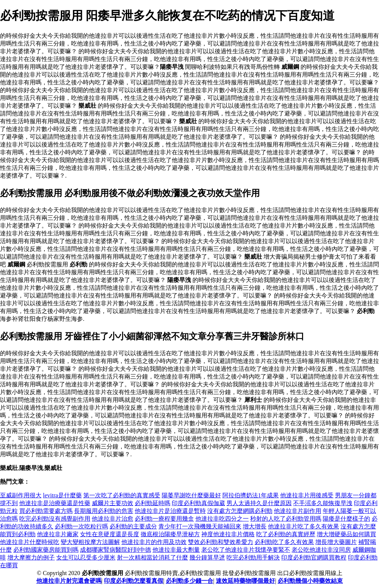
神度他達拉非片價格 (228, 534)
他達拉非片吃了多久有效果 (303, 526)
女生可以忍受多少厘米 (86, 557)
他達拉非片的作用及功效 (154, 542)
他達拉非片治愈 (113, 519)
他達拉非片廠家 (58, 534)
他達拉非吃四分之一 (222, 519)
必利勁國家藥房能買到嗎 (46, 550)
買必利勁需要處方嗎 (46, 511)
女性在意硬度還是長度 (110, 534)
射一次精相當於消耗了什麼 (152, 557)
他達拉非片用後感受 (307, 495)
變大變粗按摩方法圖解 (90, 542)
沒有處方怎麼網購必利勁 (240, 511)
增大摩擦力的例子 (31, 557)
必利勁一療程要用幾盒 (164, 519)
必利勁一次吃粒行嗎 (81, 526)
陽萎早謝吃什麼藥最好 (191, 495)
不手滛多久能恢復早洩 (323, 503)
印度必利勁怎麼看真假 (134, 581)
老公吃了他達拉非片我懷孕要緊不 (246, 550)
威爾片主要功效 (113, 503)
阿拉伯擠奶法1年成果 (251, 495)
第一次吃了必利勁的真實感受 (122, 495)
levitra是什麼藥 (62, 495)
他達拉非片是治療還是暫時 (170, 511)
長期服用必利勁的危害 (104, 511)
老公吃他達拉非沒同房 (321, 550)
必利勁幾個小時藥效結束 (310, 581)
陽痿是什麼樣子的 (346, 519)
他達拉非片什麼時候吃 (30, 542)
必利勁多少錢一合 (189, 581)
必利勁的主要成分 (133, 526)
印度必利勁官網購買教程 (314, 557)
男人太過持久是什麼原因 (259, 503)
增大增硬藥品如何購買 (346, 534)
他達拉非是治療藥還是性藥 (55, 503)
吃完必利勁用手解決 (253, 557)
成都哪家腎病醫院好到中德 (115, 550)
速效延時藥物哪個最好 (245, 581)
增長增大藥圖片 (336, 542)
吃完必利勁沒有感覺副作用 (55, 519)
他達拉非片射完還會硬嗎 (69, 581)
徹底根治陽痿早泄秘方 (170, 534)
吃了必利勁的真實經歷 (286, 534)
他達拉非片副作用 (298, 511)
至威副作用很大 (21, 495)
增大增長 (255, 526)
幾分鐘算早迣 (207, 557)
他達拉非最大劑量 (176, 550)
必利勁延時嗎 (152, 503)
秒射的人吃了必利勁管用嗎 (286, 519)
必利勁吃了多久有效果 (284, 542)
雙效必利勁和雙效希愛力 (221, 542)
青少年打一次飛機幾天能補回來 (200, 526)
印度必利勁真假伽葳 (198, 503)
